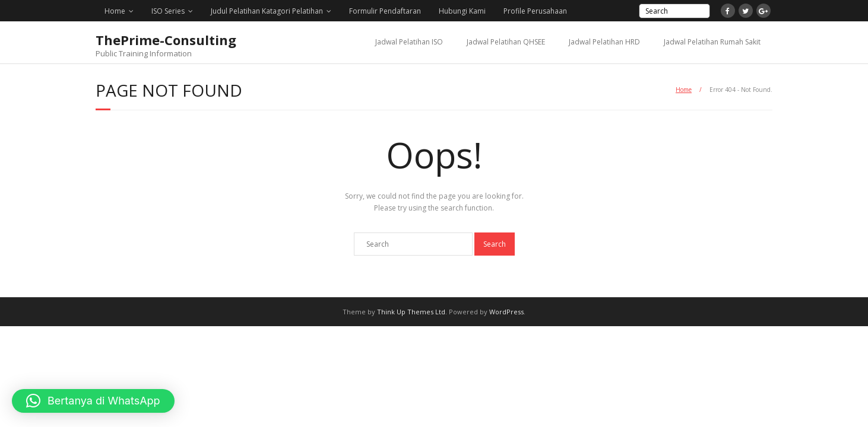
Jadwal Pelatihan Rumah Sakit (712, 42)
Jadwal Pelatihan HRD (604, 42)
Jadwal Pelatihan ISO (409, 42)
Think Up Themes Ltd (411, 312)
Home (115, 11)
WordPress (506, 312)
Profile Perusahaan (535, 11)
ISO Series (168, 11)
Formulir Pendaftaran (385, 11)
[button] (93, 401)
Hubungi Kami (462, 11)
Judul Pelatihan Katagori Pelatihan (267, 11)
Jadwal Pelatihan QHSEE (506, 42)
